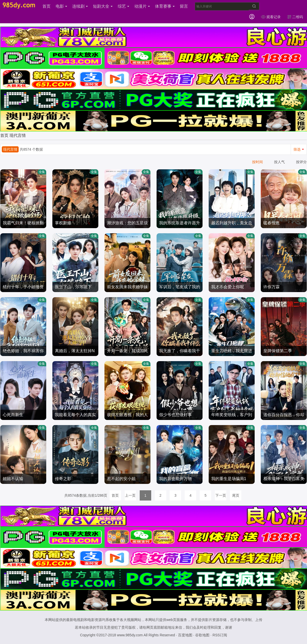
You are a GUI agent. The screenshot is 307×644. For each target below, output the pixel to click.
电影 (61, 6)
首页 (46, 6)
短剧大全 (103, 6)
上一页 (130, 495)
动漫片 (142, 6)
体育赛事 (165, 6)
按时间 (257, 162)
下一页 (221, 495)
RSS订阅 (220, 635)
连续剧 (80, 6)
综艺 (123, 6)
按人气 (279, 162)
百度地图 (185, 635)
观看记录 (271, 17)
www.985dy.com (130, 635)
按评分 (301, 162)
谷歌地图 (202, 635)
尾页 (236, 495)
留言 (184, 6)
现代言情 (18, 135)
